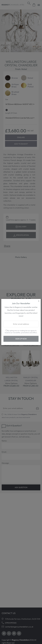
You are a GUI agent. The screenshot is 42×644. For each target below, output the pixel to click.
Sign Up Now (21, 339)
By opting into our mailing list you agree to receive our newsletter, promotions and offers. (21, 332)
